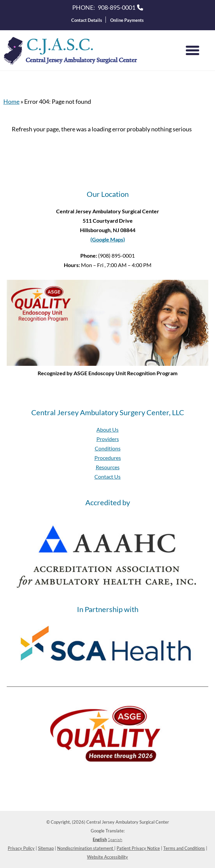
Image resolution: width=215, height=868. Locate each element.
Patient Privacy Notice (138, 848)
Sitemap (46, 848)
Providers (108, 439)
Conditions (108, 448)
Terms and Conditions (184, 848)
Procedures (108, 458)
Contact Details (87, 20)
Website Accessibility (107, 857)
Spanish (115, 839)
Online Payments (127, 20)
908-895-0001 (117, 7)
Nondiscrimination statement (86, 848)
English (100, 839)
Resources (108, 467)
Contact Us (107, 476)
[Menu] (192, 50)
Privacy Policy (21, 848)
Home (11, 101)
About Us (107, 429)
